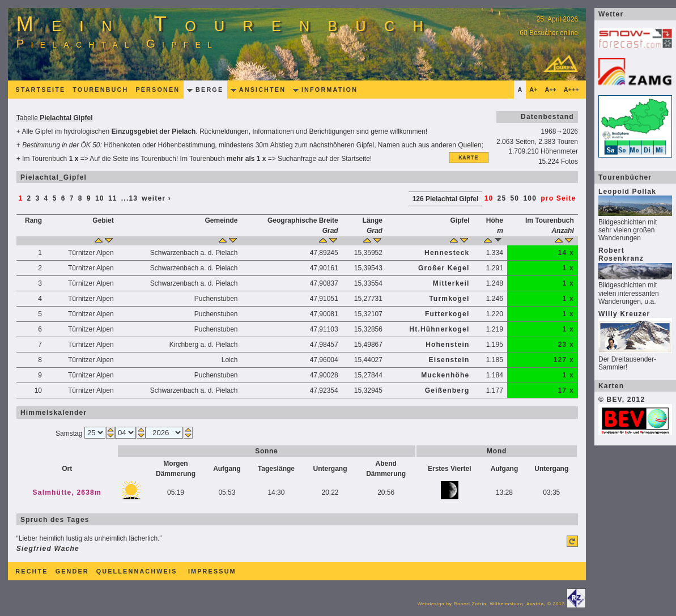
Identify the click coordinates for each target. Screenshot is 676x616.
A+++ (571, 90)
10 (100, 198)
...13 (129, 198)
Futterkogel (447, 314)
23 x (566, 345)
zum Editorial (155, 4)
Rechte (31, 571)
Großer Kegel (444, 268)
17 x (566, 390)
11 (113, 198)
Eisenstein (449, 360)
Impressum (212, 571)
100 (530, 198)
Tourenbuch (100, 90)
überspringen (114, 177)
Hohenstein (447, 345)
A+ (533, 90)
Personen (158, 90)
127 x (564, 360)
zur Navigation (41, 4)
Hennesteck (447, 253)
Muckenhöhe (445, 375)
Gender (72, 571)
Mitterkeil (451, 283)
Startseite (40, 90)
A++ (550, 90)
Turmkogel (449, 299)
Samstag (70, 434)
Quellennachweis (137, 571)
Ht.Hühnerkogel (439, 329)
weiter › (156, 198)
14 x (566, 253)
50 (515, 198)
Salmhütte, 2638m (67, 492)
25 (502, 198)
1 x (568, 268)
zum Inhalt (99, 4)
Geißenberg (447, 390)
